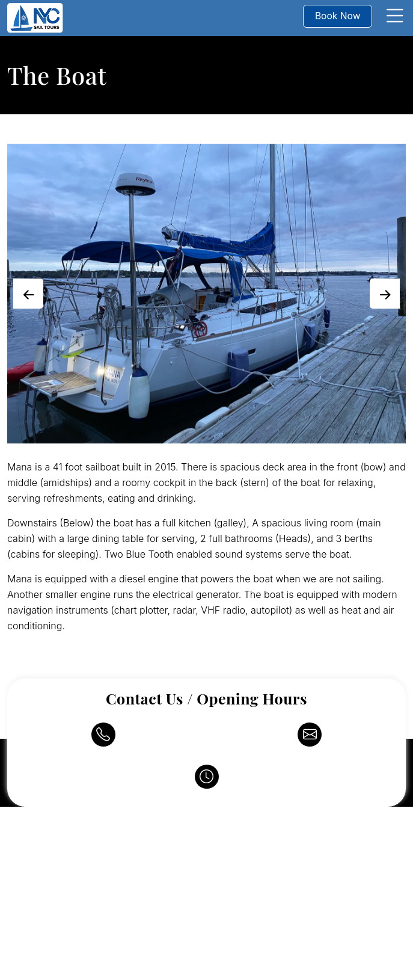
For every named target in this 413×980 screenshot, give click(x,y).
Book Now (339, 16)
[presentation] (28, 294)
